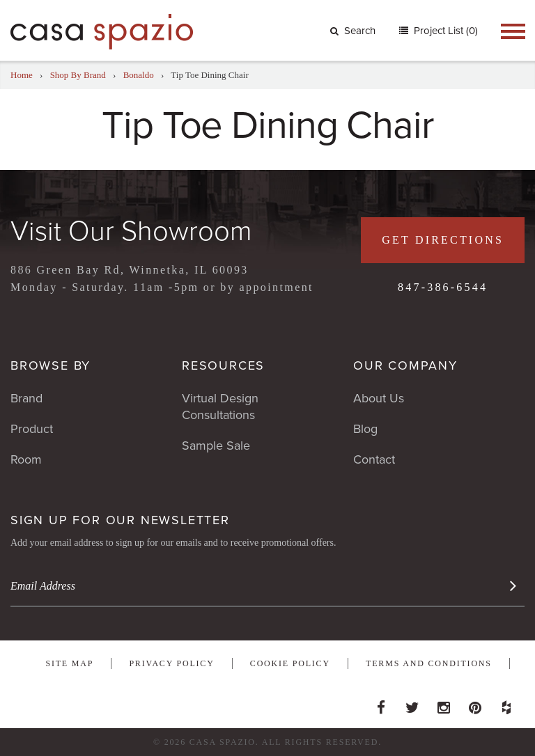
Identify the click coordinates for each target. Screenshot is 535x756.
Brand (26, 398)
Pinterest (475, 704)
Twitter (412, 704)
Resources (223, 365)
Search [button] (353, 31)
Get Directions (443, 240)
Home (22, 75)
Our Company (405, 365)
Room (26, 459)
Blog (365, 429)
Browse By (51, 365)
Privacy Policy (171, 663)
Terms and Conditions (429, 663)
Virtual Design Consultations (220, 407)
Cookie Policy (290, 663)
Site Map (69, 663)
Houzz (506, 704)
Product (32, 429)
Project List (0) (444, 31)
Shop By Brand (78, 75)
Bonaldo (139, 75)
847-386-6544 (443, 287)
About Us (379, 398)
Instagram (444, 704)
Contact (374, 459)
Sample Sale (216, 446)
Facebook (381, 704)
